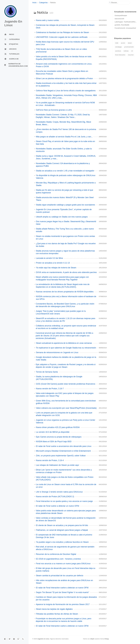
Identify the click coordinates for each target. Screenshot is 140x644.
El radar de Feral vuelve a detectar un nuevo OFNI (58, 506)
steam (130, 43)
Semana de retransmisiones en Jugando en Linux (57, 352)
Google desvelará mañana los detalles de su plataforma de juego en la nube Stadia (66, 358)
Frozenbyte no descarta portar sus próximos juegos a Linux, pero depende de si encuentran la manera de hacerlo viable (64, 620)
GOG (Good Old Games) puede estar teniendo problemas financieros (66, 384)
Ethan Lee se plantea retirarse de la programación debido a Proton (64, 78)
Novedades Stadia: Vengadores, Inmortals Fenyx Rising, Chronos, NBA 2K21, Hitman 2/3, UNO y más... (66, 97)
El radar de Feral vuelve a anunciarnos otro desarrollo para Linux (64, 446)
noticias (126, 51)
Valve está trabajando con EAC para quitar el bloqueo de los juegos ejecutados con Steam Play (65, 395)
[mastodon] (10, 639)
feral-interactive (120, 55)
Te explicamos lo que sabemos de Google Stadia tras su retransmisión (66, 348)
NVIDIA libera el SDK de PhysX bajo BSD (54, 442)
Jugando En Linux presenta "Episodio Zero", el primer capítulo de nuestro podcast (64, 211)
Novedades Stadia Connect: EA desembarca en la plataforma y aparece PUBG (63, 165)
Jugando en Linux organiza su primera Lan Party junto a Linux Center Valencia (66, 421)
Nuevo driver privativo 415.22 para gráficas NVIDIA (58, 427)
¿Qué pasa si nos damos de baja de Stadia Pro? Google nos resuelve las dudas (66, 245)
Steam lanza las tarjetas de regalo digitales (54, 609)
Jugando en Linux (43, 639)
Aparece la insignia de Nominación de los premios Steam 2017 (63, 604)
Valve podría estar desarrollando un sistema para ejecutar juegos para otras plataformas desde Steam (66, 512)
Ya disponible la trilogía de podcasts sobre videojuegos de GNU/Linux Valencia (66, 177)
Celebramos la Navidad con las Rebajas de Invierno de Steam (63, 32)
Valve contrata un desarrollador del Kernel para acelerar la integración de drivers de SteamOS (66, 519)
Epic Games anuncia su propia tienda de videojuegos (59, 437)
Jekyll (92, 639)
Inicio (34, 3)
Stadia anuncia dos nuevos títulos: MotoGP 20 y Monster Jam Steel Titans (65, 199)
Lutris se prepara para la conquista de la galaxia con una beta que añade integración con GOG (64, 414)
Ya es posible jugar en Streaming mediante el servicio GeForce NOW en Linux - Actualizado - (65, 104)
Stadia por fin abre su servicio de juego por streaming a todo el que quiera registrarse (64, 191)
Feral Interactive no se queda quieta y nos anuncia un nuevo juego (64, 501)
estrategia (118, 47)
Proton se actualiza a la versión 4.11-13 (53, 263)
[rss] (23, 639)
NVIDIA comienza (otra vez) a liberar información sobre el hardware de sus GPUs (66, 298)
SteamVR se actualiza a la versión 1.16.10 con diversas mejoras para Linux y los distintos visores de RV (65, 320)
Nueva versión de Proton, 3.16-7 (50, 389)
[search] (120, 3)
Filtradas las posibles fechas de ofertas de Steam (57, 614)
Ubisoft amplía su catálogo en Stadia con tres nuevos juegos (62, 217)
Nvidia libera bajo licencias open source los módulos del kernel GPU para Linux (65, 43)
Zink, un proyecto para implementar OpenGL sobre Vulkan (61, 456)
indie (117, 43)
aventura (118, 51)
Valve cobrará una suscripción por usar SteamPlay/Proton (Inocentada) (66, 408)
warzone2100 (119, 19)
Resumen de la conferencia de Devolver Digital (56, 554)
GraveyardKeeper (121, 15)
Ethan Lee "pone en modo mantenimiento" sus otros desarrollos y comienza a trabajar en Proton (64, 471)
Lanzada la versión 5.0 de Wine (49, 258)
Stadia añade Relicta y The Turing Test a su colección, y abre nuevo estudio (65, 230)
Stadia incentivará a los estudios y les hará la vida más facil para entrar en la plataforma (66, 84)
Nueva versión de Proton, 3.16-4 (50, 460)
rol (132, 51)
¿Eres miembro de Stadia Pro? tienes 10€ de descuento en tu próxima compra (66, 131)
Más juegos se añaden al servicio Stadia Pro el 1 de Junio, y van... (64, 137)
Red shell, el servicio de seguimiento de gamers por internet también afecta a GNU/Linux (65, 548)
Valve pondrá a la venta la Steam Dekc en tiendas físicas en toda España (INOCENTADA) (64, 58)
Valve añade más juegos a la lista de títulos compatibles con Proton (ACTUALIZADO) (65, 478)
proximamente (129, 47)
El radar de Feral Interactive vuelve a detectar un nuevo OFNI (62, 588)
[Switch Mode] (5, 639)
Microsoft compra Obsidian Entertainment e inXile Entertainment (63, 451)
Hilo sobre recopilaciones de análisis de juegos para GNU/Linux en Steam (64, 582)
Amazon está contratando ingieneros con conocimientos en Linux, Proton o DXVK (64, 65)
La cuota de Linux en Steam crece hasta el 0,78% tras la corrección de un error (66, 486)
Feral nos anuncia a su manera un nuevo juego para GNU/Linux (63, 564)
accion (123, 43)
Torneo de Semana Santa (47, 372)
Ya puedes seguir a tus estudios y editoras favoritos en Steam (62, 542)
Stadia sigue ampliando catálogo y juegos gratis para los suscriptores (66, 205)
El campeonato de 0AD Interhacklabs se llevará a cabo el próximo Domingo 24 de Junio (64, 536)
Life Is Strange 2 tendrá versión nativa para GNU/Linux (59, 492)
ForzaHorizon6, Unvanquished (125, 28)
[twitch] (18, 639)
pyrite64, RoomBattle (122, 25)
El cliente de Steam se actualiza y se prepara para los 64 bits (62, 525)
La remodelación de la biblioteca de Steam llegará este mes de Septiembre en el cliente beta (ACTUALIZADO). (63, 286)
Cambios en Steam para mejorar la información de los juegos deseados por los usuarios (66, 598)
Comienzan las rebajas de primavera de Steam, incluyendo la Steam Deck (65, 26)
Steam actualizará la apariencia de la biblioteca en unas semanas (64, 343)
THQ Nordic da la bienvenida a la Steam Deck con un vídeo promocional (61, 50)
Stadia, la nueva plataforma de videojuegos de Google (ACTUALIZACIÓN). (59, 378)
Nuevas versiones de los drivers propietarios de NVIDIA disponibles (65, 292)
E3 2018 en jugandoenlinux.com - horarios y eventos (58, 559)
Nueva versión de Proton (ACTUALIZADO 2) (55, 497)
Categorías (43, 3)
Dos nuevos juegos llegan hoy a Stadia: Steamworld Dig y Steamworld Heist (66, 223)
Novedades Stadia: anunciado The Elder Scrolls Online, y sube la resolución (64, 150)
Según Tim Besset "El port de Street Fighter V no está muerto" (63, 592)
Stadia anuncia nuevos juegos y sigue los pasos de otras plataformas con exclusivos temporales (65, 252)
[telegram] (14, 639)
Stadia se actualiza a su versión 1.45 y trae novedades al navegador (65, 171)
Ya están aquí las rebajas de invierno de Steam (56, 268)
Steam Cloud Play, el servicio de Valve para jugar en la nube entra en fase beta (66, 143)
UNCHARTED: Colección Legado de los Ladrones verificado (62, 37)
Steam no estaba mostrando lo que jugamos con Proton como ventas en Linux (66, 238)
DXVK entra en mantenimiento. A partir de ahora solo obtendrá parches (66, 272)
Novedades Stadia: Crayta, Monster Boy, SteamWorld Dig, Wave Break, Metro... (63, 123)
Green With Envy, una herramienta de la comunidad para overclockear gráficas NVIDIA (66, 402)
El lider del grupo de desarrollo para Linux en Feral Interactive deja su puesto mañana (66, 570)
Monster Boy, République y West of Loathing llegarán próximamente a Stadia (66, 184)
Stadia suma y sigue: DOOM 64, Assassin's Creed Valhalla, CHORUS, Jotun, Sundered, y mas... (66, 157)
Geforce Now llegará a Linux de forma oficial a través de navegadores (66, 91)
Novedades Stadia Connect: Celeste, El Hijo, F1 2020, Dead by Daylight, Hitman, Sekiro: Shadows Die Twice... (63, 116)
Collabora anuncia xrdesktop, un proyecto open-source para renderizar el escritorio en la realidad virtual (66, 327)
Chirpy (107, 639)
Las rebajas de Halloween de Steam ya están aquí (57, 465)
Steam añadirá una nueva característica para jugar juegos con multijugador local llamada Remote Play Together (62, 278)
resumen (131, 55)
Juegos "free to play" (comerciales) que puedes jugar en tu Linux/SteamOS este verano (61, 312)
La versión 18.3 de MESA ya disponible (53, 432)
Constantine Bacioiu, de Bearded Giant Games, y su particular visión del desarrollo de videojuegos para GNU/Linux (65, 305)
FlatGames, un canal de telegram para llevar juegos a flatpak (62, 530)
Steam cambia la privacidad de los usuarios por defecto (60, 576)
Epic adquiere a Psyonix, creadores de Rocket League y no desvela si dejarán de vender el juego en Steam (66, 366)
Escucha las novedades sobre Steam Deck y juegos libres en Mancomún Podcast (62, 72)
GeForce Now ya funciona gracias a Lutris (54, 110)
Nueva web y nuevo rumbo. (48, 20)
